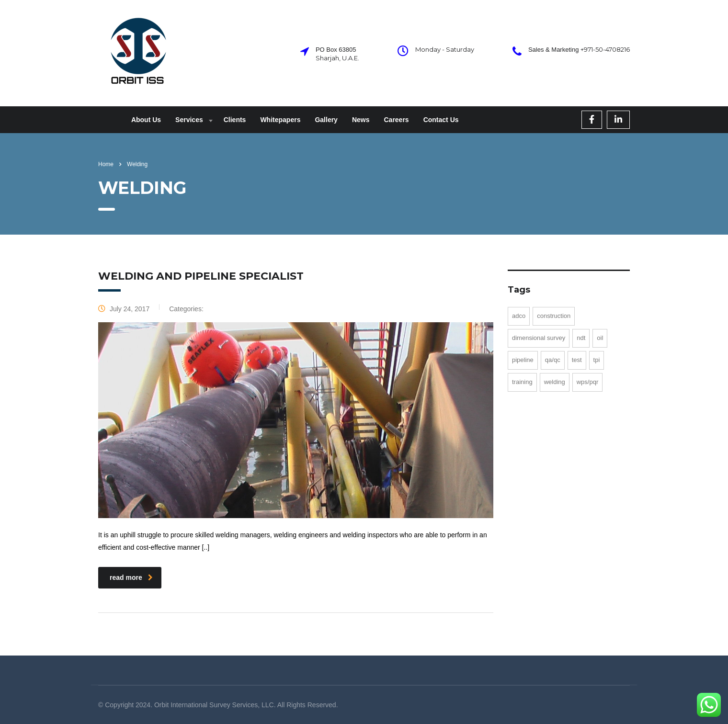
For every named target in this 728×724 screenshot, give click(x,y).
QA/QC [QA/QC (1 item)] (553, 360)
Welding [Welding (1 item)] (555, 382)
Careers (396, 120)
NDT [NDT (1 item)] (581, 338)
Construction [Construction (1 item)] (554, 316)
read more (131, 577)
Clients (235, 120)
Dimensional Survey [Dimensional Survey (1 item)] (539, 338)
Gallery (326, 120)
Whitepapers (280, 120)
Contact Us (441, 120)
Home (106, 164)
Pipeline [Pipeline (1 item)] (523, 360)
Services (189, 120)
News (361, 120)
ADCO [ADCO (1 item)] (519, 316)
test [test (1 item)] (577, 360)
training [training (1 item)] (522, 382)
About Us (146, 120)
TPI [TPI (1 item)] (597, 360)
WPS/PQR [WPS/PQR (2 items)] (588, 382)
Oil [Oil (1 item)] (600, 338)
